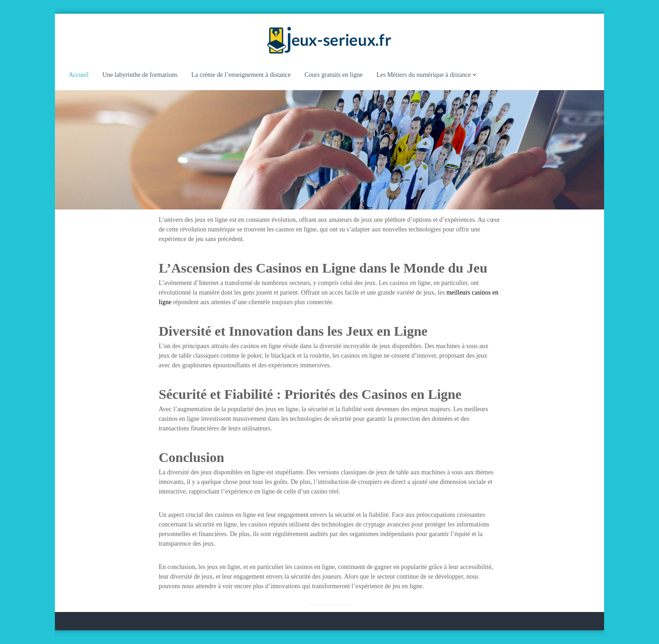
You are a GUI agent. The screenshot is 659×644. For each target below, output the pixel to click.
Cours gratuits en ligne (333, 75)
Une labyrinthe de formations (140, 75)
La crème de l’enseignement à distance (241, 75)
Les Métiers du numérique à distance (423, 75)
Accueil (79, 75)
